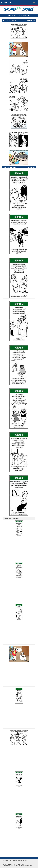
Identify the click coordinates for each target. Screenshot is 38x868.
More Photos (31, 20)
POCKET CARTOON (10, 167)
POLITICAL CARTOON (10, 20)
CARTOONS (6, 3)
